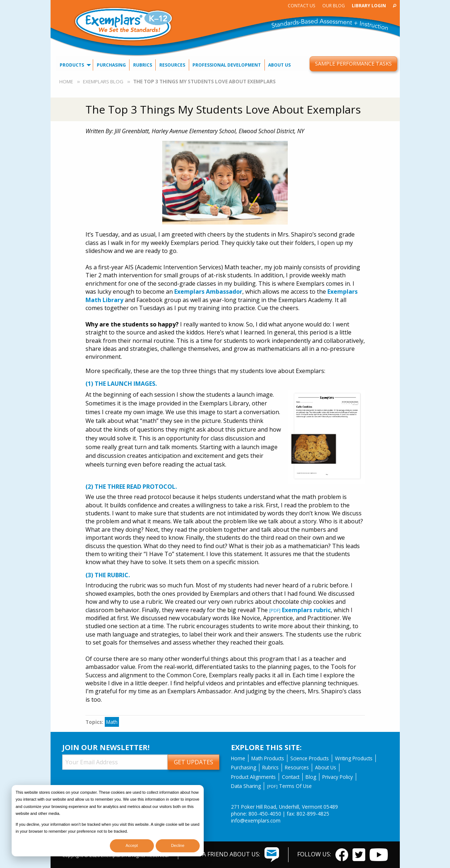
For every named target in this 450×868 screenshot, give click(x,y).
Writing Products (354, 758)
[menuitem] (302, 6)
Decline (178, 845)
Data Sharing (246, 786)
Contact (291, 777)
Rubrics (143, 65)
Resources (172, 65)
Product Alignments (253, 777)
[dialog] (108, 821)
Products (72, 65)
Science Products (310, 758)
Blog (311, 777)
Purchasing (111, 65)
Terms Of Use (289, 786)
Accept (132, 845)
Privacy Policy (338, 777)
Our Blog (334, 6)
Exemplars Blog (103, 82)
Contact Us (301, 6)
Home (66, 82)
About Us (279, 65)
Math (112, 722)
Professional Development (227, 65)
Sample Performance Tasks (353, 64)
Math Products (268, 758)
